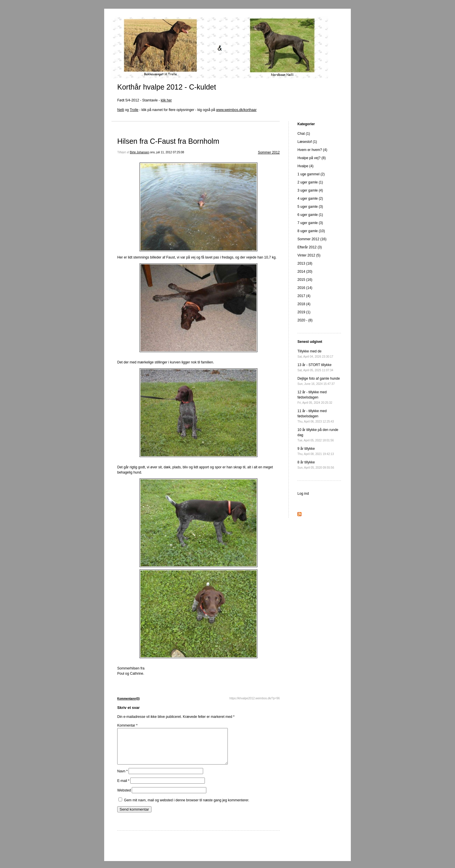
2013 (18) (305, 263)
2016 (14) (305, 288)
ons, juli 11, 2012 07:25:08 (167, 152)
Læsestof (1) (307, 142)
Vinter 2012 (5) (309, 255)
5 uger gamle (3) (310, 207)
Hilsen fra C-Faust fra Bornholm (168, 141)
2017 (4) (304, 296)
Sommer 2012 (269, 152)
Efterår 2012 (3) (310, 247)
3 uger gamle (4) (310, 190)
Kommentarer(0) (128, 699)
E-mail (123, 788)
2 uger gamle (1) (310, 182)
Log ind (303, 494)
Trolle (134, 110)
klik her (166, 100)
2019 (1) (304, 312)
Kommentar (127, 725)
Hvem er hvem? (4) (312, 150)
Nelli (121, 110)
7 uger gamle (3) (310, 223)
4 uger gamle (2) (310, 199)
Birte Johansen (140, 152)
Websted (124, 797)
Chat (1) (304, 134)
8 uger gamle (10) (311, 231)
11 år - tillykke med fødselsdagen (316, 416)
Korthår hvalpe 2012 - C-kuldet (167, 87)
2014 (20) (305, 272)
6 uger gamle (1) (310, 215)
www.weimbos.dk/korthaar (236, 110)
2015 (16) (305, 280)
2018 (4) (304, 304)
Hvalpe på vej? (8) (312, 158)
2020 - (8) (305, 320)
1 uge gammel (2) (311, 174)
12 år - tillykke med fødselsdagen (315, 397)
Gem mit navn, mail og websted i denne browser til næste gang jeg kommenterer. (187, 807)
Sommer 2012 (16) (312, 239)
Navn (122, 778)
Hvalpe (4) (305, 166)
